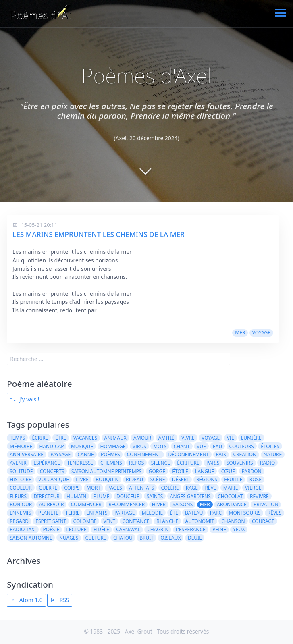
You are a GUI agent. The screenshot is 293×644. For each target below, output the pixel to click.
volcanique (54, 479)
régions (207, 479)
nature (273, 454)
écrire (40, 438)
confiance (136, 521)
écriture (188, 463)
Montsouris (245, 513)
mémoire (21, 446)
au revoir (52, 504)
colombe (85, 521)
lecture (77, 529)
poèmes (110, 454)
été (174, 513)
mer (240, 333)
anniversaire (27, 454)
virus (139, 446)
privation (266, 504)
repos (136, 463)
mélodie (152, 513)
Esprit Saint (51, 521)
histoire (21, 479)
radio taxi (23, 529)
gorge (157, 471)
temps (17, 438)
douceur (128, 496)
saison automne (31, 538)
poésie (51, 529)
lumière (251, 438)
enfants (97, 513)
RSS (60, 600)
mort (94, 488)
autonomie (200, 521)
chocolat (230, 496)
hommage (113, 446)
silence (161, 463)
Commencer (86, 504)
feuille (233, 479)
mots (160, 446)
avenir (18, 463)
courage (263, 521)
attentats (141, 488)
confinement (144, 454)
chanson (233, 521)
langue (205, 471)
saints (155, 496)
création (245, 454)
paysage (60, 454)
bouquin (107, 479)
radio (267, 463)
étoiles (270, 446)
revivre (259, 496)
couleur (21, 488)
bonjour (21, 504)
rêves (275, 513)
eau (217, 446)
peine (219, 529)
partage (125, 513)
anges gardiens (190, 496)
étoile (180, 471)
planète (48, 513)
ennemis (20, 513)
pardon (252, 471)
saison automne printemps (107, 471)
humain (76, 496)
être (61, 438)
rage (192, 488)
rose (256, 479)
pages (115, 488)
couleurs (242, 446)
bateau (194, 513)
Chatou (123, 538)
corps (72, 488)
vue (201, 446)
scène (158, 479)
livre (82, 479)
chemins (111, 463)
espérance (47, 463)
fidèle (101, 529)
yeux (239, 529)
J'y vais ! (25, 399)
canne (85, 454)
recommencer (127, 504)
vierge (253, 488)
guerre (48, 488)
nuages (69, 538)
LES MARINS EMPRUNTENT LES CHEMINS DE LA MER (99, 234)
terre (72, 513)
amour (142, 438)
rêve (210, 488)
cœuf (228, 471)
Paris (213, 463)
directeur (47, 496)
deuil (195, 538)
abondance (232, 504)
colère (170, 488)
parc (216, 513)
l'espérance (191, 529)
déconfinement (189, 454)
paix (221, 454)
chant (182, 446)
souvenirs (240, 463)
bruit (146, 538)
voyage (261, 333)
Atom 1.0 (26, 600)
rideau (134, 479)
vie (231, 438)
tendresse (80, 463)
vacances (85, 438)
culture (96, 538)
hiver (159, 504)
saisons (183, 504)
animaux (115, 438)
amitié (166, 438)
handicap (52, 446)
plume (102, 496)
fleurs (18, 496)
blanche (167, 521)
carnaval (128, 529)
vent (109, 521)
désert (181, 479)
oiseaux (170, 538)
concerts (52, 471)
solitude (21, 471)
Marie (231, 488)
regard (19, 521)
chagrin (158, 529)
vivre (188, 438)
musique (82, 446)
